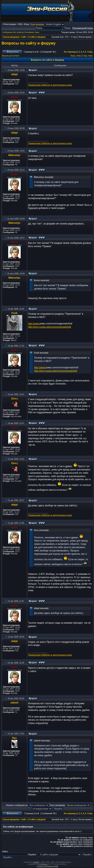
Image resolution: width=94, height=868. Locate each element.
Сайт (24, 37)
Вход (27, 24)
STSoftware (43, 864)
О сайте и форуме (37, 37)
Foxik (14, 313)
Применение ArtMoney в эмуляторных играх (50, 85)
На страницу (70, 52)
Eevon (14, 97)
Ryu (15, 738)
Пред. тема (75, 56)
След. (90, 52)
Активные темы (32, 32)
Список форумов (11, 37)
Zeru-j (14, 399)
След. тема (87, 56)
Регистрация (10, 24)
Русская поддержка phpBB (47, 866)
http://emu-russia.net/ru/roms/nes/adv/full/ (50, 327)
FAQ (20, 24)
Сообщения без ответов (13, 32)
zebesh (15, 703)
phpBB (36, 862)
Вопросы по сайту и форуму (29, 43)
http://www (33, 324)
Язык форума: (37, 24)
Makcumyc (14, 155)
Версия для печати (11, 56)
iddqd (15, 74)
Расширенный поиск (83, 28)
